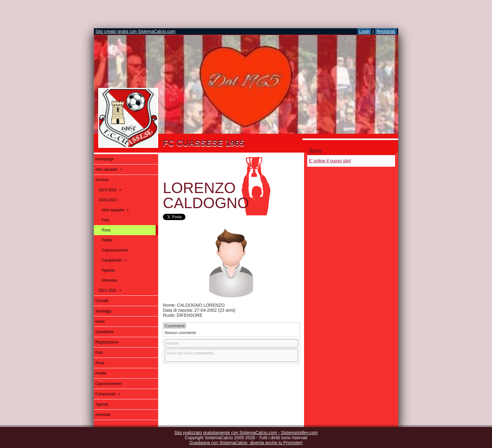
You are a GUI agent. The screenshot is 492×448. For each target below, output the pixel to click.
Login (364, 31)
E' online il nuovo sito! (330, 161)
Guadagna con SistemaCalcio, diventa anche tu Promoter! (246, 443)
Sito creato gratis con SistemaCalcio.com (135, 31)
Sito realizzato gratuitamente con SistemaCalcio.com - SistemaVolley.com (246, 433)
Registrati (386, 31)
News (315, 151)
